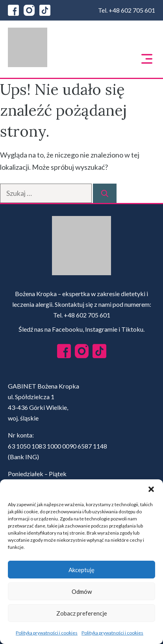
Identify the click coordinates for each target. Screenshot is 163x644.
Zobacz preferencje (82, 613)
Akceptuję (81, 570)
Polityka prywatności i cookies (47, 633)
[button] (151, 489)
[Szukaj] (105, 193)
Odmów (82, 591)
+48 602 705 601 (132, 10)
